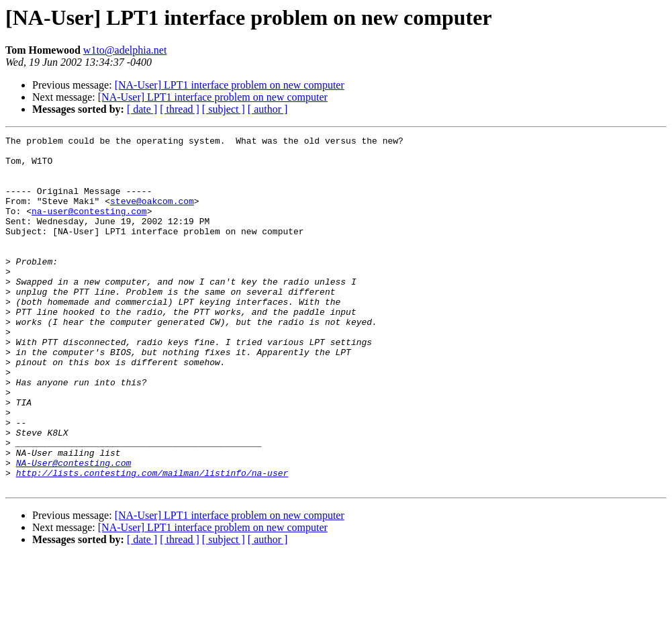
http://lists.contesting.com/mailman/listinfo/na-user (152, 541)
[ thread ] (180, 109)
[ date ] (142, 109)
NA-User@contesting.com (74, 529)
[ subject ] (224, 109)
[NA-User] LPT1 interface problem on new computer (230, 85)
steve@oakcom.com (152, 215)
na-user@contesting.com (89, 227)
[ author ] (268, 109)
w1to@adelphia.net (125, 50)
